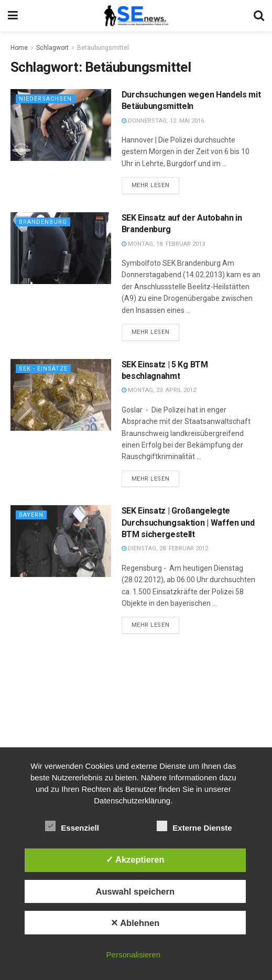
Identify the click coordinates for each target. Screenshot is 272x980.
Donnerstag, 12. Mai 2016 (163, 121)
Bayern (31, 515)
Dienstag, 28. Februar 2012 (165, 548)
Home (19, 48)
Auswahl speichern (135, 891)
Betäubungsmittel (103, 48)
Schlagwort (52, 48)
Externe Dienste (194, 826)
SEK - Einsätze (43, 369)
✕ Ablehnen (135, 923)
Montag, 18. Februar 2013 (163, 244)
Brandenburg (43, 222)
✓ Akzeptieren (135, 859)
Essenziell (72, 826)
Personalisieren (133, 955)
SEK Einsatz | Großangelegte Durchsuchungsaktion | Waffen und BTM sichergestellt (188, 522)
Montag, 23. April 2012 (159, 390)
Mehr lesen (151, 185)
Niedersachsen (45, 99)
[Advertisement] (136, 723)
